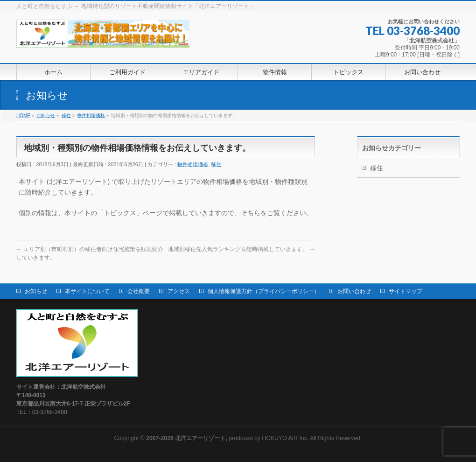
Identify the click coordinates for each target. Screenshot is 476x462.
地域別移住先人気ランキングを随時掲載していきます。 (241, 249)
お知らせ (36, 291)
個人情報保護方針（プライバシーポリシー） (264, 291)
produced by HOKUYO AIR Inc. (227, 438)
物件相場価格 (193, 164)
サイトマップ (406, 291)
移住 (216, 164)
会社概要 (139, 291)
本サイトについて (87, 291)
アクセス (179, 291)
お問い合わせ (354, 291)
